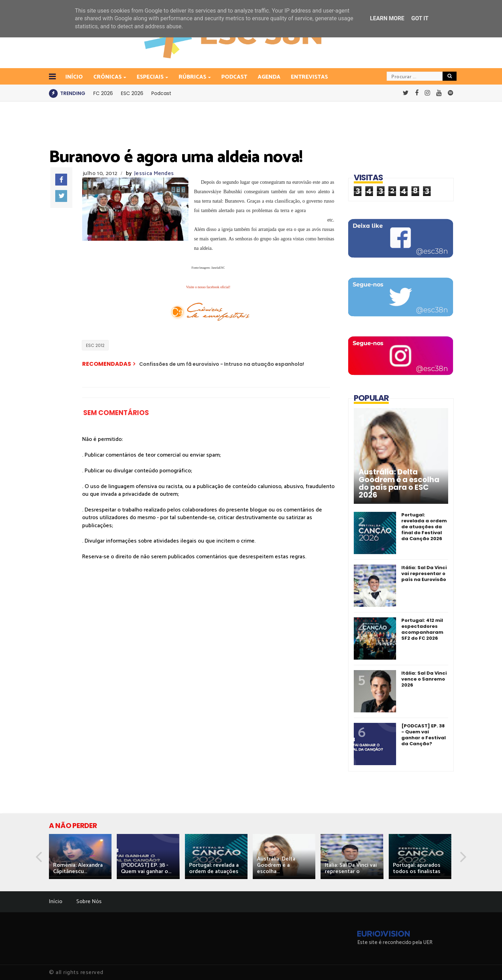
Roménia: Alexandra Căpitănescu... (78, 868)
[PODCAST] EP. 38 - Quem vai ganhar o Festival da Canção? (424, 735)
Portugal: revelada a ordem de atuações (214, 868)
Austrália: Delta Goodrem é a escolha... (276, 865)
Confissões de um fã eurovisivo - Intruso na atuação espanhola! (222, 364)
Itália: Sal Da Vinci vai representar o (351, 868)
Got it (420, 18)
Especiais (151, 77)
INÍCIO (74, 77)
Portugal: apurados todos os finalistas (417, 868)
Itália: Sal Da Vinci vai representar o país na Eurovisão (424, 574)
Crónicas (108, 77)
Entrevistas (309, 77)
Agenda (269, 77)
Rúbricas (193, 77)
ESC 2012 (95, 345)
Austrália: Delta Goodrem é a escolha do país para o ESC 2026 (399, 484)
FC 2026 (103, 93)
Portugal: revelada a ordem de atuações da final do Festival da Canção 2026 (424, 527)
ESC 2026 (132, 93)
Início (56, 902)
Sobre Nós (89, 902)
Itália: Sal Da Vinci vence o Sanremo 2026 (424, 679)
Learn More (387, 18)
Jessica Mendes (154, 173)
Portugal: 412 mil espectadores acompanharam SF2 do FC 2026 (422, 629)
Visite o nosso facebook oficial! (208, 287)
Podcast (234, 77)
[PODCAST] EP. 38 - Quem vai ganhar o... (146, 868)
